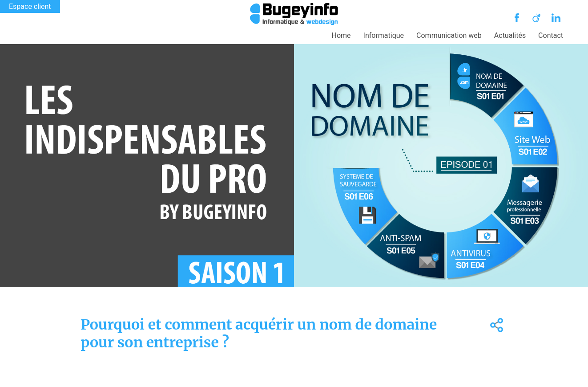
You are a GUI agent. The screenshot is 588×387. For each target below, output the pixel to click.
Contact (551, 35)
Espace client (30, 6)
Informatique (384, 35)
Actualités (510, 35)
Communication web (449, 35)
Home (341, 35)
